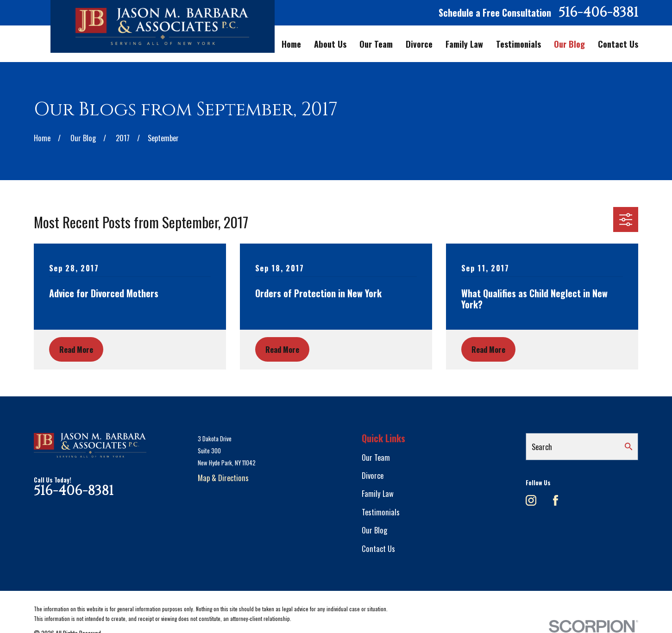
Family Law (378, 493)
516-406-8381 (598, 13)
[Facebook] (556, 500)
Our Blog (374, 530)
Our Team (376, 457)
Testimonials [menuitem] (518, 44)
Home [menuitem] (291, 44)
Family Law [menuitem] (464, 44)
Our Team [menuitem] (376, 44)
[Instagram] (531, 500)
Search (542, 447)
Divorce (373, 475)
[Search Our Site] (629, 447)
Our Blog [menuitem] (569, 44)
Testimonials (381, 512)
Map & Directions (223, 478)
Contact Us (378, 548)
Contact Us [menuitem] (618, 44)
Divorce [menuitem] (419, 44)
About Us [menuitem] (330, 44)
